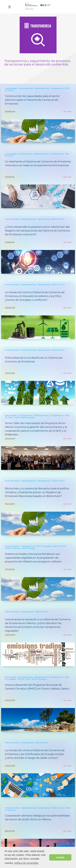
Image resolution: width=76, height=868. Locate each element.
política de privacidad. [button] (27, 863)
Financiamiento (26, 88)
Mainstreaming (42, 88)
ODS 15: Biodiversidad (25, 417)
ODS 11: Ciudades (44, 546)
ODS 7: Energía (28, 548)
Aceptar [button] (60, 857)
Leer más (67, 111)
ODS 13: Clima (58, 219)
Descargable (11, 88)
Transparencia (57, 88)
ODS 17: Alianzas (13, 548)
